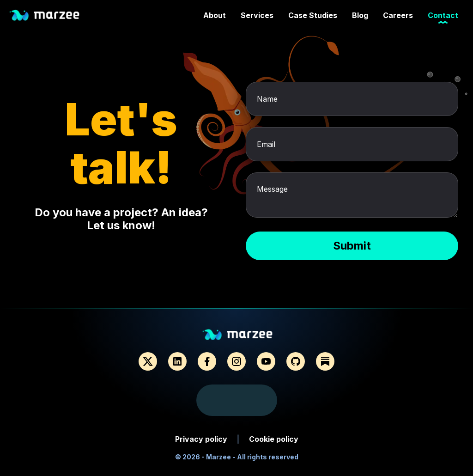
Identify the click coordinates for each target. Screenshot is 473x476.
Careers (398, 17)
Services (257, 17)
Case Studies (313, 17)
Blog (360, 17)
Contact (443, 17)
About (215, 17)
